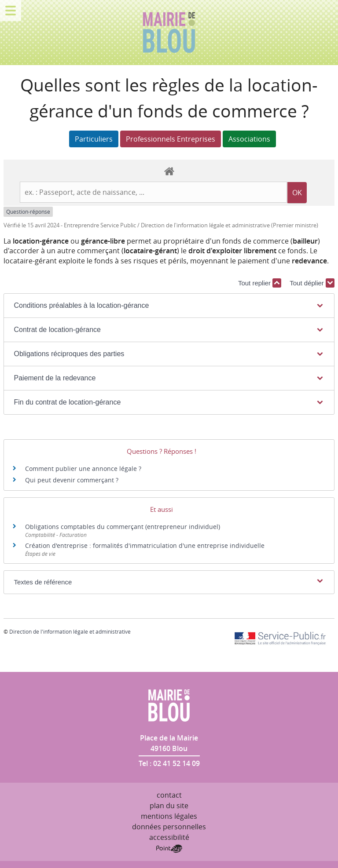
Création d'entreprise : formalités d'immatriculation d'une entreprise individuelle (145, 545)
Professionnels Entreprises (171, 139)
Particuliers (94, 139)
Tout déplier (312, 283)
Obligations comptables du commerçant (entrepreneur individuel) (123, 527)
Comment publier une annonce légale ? (83, 469)
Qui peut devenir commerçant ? (72, 480)
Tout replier (260, 283)
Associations (249, 139)
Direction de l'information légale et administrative (70, 631)
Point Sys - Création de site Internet (169, 849)
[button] (169, 306)
